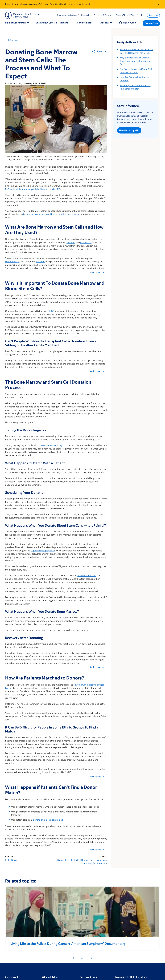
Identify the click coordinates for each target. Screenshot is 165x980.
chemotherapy (13, 262)
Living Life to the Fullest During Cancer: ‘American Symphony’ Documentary (82, 862)
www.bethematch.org (51, 445)
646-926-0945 (57, 4)
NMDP (51, 311)
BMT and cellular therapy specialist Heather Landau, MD (33, 189)
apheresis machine (87, 576)
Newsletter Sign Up (129, 130)
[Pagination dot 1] (82, 958)
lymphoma (86, 242)
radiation (41, 262)
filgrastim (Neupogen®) (43, 551)
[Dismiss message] (159, 4)
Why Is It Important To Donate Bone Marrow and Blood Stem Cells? (135, 61)
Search (154, 15)
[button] (87, 15)
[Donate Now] (151, 23)
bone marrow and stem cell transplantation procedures (51, 214)
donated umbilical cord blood (48, 820)
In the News (13, 40)
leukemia (71, 242)
